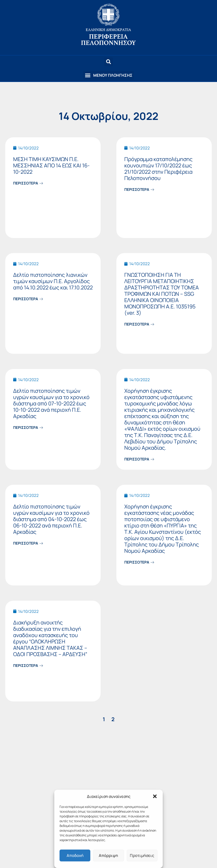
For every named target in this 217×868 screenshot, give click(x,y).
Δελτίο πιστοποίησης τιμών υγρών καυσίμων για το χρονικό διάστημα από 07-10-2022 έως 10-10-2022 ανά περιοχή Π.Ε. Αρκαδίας (51, 403)
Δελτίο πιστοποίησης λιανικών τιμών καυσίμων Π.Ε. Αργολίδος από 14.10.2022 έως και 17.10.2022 (53, 281)
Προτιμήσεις (142, 855)
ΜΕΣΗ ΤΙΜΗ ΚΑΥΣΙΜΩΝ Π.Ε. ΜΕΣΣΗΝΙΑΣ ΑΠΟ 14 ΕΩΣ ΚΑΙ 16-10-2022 (51, 165)
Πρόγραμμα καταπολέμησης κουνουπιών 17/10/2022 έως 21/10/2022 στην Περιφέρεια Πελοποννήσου (158, 169)
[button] (155, 796)
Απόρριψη (108, 855)
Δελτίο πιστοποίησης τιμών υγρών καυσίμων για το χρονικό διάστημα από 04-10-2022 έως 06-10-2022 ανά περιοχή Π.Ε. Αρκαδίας (51, 519)
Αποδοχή (75, 855)
